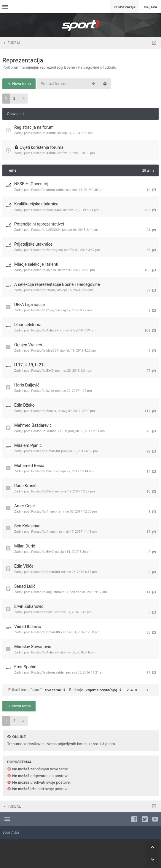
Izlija (50, 310)
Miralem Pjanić (28, 445)
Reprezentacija (23, 60)
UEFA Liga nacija (30, 305)
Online (19, 737)
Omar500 (53, 451)
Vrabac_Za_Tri (56, 431)
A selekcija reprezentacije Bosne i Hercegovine (57, 284)
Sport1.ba (11, 832)
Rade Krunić (25, 486)
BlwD (50, 371)
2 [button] (14, 99)
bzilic (50, 391)
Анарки (52, 512)
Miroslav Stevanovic (33, 647)
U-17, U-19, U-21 (29, 365)
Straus (51, 290)
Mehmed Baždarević (33, 425)
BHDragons (55, 250)
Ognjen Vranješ (28, 345)
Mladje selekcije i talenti (36, 264)
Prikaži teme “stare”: (38, 690)
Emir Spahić (25, 667)
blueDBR (52, 351)
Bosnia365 (54, 210)
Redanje (97, 690)
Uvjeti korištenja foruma (42, 147)
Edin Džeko (24, 405)
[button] (23, 99)
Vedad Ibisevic (28, 627)
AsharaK (52, 330)
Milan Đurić (25, 546)
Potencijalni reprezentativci (39, 224)
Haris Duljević (27, 385)
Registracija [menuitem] (125, 7)
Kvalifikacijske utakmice (36, 204)
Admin (51, 133)
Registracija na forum (34, 127)
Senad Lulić (25, 586)
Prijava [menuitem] (151, 7)
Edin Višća (24, 566)
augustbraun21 (57, 592)
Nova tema (19, 84)
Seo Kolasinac (27, 526)
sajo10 (51, 270)
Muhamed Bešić (29, 466)
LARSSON (53, 230)
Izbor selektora (28, 325)
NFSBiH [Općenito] (31, 184)
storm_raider (55, 190)
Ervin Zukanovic (29, 606)
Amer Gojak (25, 506)
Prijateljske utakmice (33, 244)
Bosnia (51, 411)
